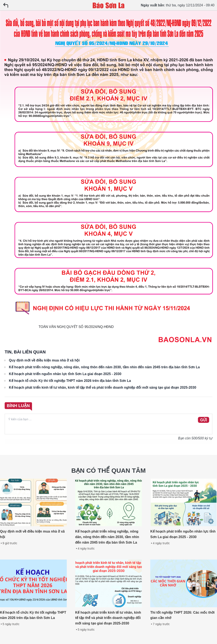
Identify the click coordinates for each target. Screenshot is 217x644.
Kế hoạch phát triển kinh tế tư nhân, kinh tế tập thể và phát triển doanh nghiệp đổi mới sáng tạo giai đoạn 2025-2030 (103, 387)
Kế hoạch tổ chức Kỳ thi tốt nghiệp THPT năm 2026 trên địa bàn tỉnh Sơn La (70, 381)
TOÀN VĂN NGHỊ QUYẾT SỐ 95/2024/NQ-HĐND (76, 327)
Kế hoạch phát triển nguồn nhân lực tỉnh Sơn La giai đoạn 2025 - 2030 (65, 374)
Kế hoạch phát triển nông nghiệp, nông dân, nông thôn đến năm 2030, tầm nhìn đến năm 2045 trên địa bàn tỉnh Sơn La (104, 367)
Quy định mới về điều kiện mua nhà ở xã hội (44, 360)
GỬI (204, 420)
